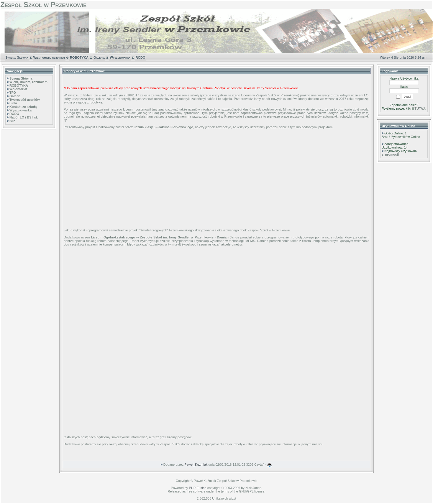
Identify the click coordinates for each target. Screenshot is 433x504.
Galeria (99, 57)
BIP (12, 121)
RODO (141, 57)
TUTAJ (420, 108)
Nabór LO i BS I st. (24, 117)
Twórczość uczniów (24, 100)
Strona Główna (17, 57)
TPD (13, 93)
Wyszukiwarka (120, 57)
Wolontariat (18, 89)
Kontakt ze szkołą (23, 107)
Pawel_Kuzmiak (196, 465)
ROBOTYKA (79, 57)
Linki (13, 103)
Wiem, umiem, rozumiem (49, 57)
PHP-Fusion (197, 488)
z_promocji (390, 154)
